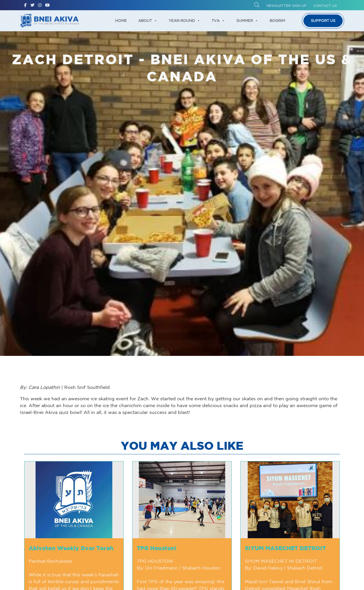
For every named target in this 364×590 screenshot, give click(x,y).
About (148, 21)
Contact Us (325, 6)
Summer (247, 21)
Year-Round (184, 21)
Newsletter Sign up (286, 6)
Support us (323, 21)
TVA (218, 21)
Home (121, 21)
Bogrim (277, 21)
